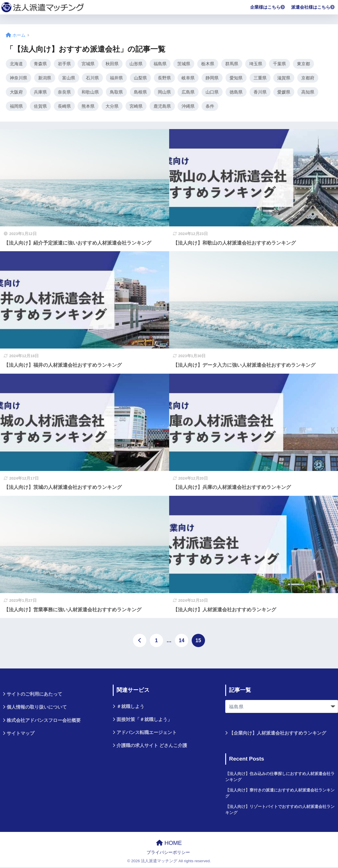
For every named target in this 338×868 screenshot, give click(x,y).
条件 (210, 107)
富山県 (69, 78)
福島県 (160, 64)
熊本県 (88, 107)
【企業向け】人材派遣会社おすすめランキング (278, 734)
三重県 (260, 78)
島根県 (140, 92)
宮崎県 (136, 107)
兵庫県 (40, 92)
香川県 (260, 92)
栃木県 (208, 64)
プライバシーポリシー (168, 853)
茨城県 (184, 64)
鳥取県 (116, 92)
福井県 (116, 78)
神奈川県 (19, 78)
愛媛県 (284, 92)
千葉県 (279, 64)
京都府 (308, 78)
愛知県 (236, 78)
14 (181, 641)
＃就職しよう (130, 707)
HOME (169, 843)
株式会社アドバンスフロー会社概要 (44, 721)
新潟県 (45, 78)
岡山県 (164, 92)
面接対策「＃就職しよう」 (144, 720)
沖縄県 (188, 107)
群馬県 (232, 64)
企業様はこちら (268, 7)
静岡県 (212, 78)
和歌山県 (90, 92)
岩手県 (64, 64)
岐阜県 (188, 78)
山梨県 (140, 78)
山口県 (212, 92)
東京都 (303, 64)
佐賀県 (40, 107)
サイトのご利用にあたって (34, 695)
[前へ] (140, 641)
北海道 (16, 64)
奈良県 (64, 92)
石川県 (92, 78)
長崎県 (64, 107)
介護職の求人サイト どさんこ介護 (152, 746)
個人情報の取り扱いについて (37, 708)
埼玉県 (256, 64)
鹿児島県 (162, 107)
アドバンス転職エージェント (147, 733)
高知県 (308, 92)
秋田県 (112, 64)
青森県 (40, 64)
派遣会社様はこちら (313, 7)
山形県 (136, 64)
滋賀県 (284, 78)
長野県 (164, 78)
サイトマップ (21, 734)
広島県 (188, 92)
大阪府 (16, 92)
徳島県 (236, 92)
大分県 (112, 107)
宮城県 (88, 64)
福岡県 (16, 107)
